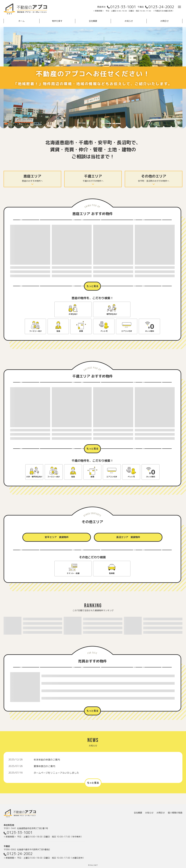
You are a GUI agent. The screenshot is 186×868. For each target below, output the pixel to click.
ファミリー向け (35, 331)
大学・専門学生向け (34, 477)
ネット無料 (149, 331)
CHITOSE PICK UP (92, 369)
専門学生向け (112, 314)
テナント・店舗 (73, 573)
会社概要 (93, 21)
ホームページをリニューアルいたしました (56, 773)
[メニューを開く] (179, 7)
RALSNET (94, 865)
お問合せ (165, 21)
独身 (58, 331)
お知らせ (129, 21)
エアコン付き (127, 331)
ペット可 (104, 331)
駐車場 (112, 573)
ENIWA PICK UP (92, 206)
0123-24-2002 (161, 7)
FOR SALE (92, 653)
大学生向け (73, 314)
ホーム (21, 21)
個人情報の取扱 (175, 813)
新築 (81, 331)
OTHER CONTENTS (92, 515)
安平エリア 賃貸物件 (57, 537)
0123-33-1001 (123, 7)
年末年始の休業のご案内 (47, 760)
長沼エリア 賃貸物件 (128, 537)
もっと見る (92, 286)
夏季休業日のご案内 (44, 766)
